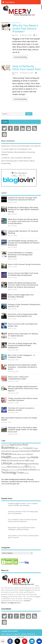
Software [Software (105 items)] (32, 470)
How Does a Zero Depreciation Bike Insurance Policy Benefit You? (23, 315)
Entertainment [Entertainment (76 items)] (25, 451)
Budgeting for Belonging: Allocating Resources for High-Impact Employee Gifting (23, 209)
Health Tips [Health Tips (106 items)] (25, 457)
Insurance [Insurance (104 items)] (14, 460)
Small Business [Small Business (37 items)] (13, 470)
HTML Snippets (12, 637)
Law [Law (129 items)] (27, 460)
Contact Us (17, 634)
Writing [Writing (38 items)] (26, 473)
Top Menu (9, 2)
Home (3, 634)
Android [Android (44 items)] (4, 445)
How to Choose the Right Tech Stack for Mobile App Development (23, 274)
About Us (9, 634)
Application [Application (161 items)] (16, 445)
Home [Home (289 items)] (35, 457)
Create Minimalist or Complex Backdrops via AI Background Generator (20, 255)
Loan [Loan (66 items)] (14, 464)
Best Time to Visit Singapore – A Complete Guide (21, 356)
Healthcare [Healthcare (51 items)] (15, 458)
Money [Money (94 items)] (36, 464)
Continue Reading (20, 57)
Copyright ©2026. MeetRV (9, 631)
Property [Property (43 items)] (4, 467)
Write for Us (31, 634)
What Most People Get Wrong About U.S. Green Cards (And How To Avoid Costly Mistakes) (23, 221)
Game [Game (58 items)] (19, 454)
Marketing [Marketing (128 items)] (22, 464)
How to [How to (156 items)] (5, 460)
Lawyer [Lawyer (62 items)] (32, 461)
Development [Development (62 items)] (6, 451)
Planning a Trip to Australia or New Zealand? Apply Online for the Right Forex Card (23, 429)
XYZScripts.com (30, 637)
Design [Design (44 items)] (36, 448)
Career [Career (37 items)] (21, 448)
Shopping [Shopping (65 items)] (5, 470)
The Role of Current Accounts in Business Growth (21, 409)
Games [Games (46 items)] (24, 454)
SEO (37, 35)
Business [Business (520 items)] (8, 447)
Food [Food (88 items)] (14, 454)
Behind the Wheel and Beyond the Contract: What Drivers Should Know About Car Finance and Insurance (23, 285)
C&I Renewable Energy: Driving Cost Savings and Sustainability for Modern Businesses (24, 243)
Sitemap (24, 634)
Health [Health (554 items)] (6, 457)
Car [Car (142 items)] (16, 448)
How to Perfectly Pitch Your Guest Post (26, 68)
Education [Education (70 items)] (15, 451)
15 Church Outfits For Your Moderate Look (16, 149)
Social (5, 122)
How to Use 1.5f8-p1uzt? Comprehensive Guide (18, 378)
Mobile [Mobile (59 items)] (30, 464)
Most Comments (8, 141)
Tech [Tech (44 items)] (39, 470)
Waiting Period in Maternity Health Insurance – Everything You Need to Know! (23, 367)
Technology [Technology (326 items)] (9, 472)
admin (16, 35)
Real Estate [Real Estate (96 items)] (12, 467)
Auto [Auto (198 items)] (25, 445)
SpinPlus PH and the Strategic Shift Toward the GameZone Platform (23, 199)
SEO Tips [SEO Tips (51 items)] (33, 467)
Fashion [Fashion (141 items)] (36, 451)
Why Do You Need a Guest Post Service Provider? (25, 28)
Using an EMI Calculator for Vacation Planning (23, 232)
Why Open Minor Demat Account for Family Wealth (19, 419)
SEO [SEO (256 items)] (27, 466)
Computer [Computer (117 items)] (28, 448)
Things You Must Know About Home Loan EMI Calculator (23, 399)
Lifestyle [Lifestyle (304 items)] (7, 463)
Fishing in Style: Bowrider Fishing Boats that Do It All (24, 305)
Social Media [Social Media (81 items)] (23, 470)
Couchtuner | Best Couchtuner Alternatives (16, 158)
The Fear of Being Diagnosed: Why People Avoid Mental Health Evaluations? (22, 345)
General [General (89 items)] (29, 454)
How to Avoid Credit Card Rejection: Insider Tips (23, 325)
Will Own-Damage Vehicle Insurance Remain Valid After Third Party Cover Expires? (23, 388)
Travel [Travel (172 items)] (20, 473)
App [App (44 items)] (8, 445)
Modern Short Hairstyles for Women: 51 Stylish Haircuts (23, 335)
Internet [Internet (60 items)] (22, 461)
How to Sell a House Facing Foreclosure (24, 264)
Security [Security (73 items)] (21, 467)
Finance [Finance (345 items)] (6, 454)
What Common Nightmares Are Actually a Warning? (21, 296)
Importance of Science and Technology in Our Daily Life (21, 146)
